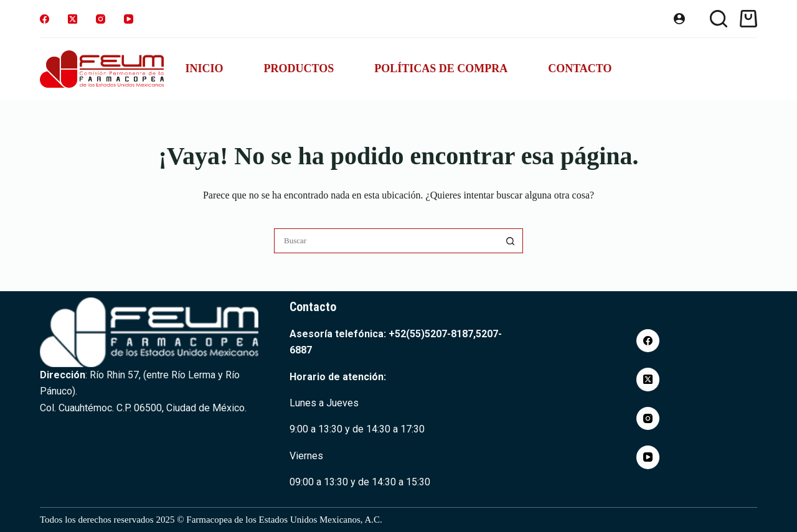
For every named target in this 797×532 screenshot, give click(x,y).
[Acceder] (679, 19)
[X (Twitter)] (73, 19)
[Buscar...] (386, 241)
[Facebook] (45, 19)
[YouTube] (129, 19)
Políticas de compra (441, 68)
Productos (299, 68)
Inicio (204, 68)
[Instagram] (101, 19)
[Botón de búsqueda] (511, 241)
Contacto (580, 68)
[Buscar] (719, 19)
